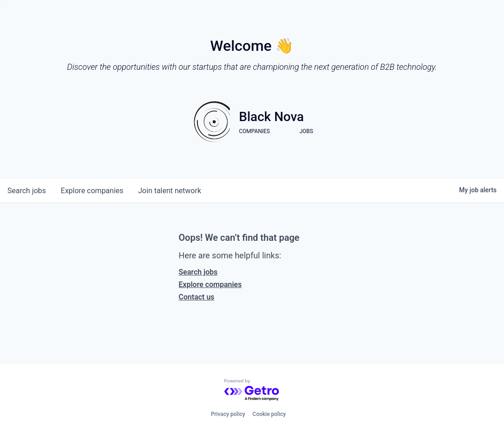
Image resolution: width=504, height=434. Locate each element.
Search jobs (198, 272)
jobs (27, 191)
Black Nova (271, 117)
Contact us (196, 297)
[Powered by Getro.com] (252, 390)
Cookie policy (269, 414)
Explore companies (210, 284)
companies (92, 191)
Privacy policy (228, 414)
